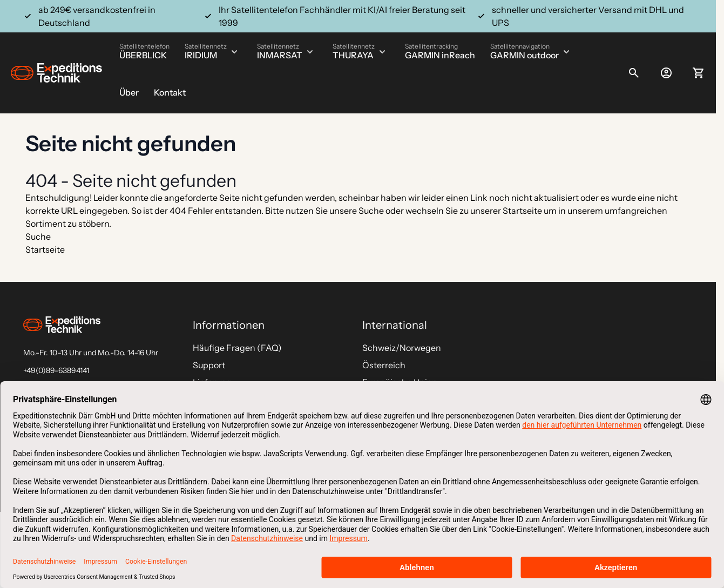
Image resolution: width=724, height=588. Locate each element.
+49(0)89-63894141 (56, 370)
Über (129, 92)
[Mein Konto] (666, 73)
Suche (371, 211)
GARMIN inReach (440, 55)
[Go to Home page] (56, 73)
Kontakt (170, 92)
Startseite (522, 211)
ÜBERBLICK (143, 55)
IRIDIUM (201, 55)
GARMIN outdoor (525, 55)
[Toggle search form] (634, 73)
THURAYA (353, 55)
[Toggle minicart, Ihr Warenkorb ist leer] (699, 73)
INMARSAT (280, 55)
